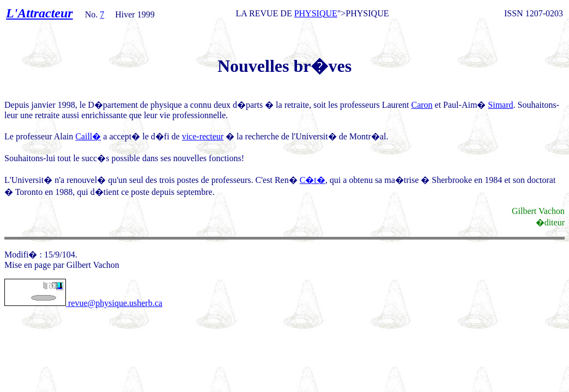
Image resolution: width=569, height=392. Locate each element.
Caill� (88, 136)
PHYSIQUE (316, 13)
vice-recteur (203, 136)
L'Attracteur (40, 13)
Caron (422, 105)
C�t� (313, 180)
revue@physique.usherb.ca (83, 303)
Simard (500, 105)
